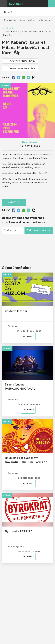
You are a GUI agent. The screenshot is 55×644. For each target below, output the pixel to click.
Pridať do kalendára (22, 68)
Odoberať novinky (39, 230)
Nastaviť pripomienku (23, 61)
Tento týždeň (44, 20)
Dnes (22, 20)
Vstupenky (14, 202)
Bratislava (30, 142)
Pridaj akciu (51, 4)
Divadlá (10, 28)
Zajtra (31, 20)
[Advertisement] (27, 245)
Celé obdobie (10, 20)
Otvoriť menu (4, 4)
